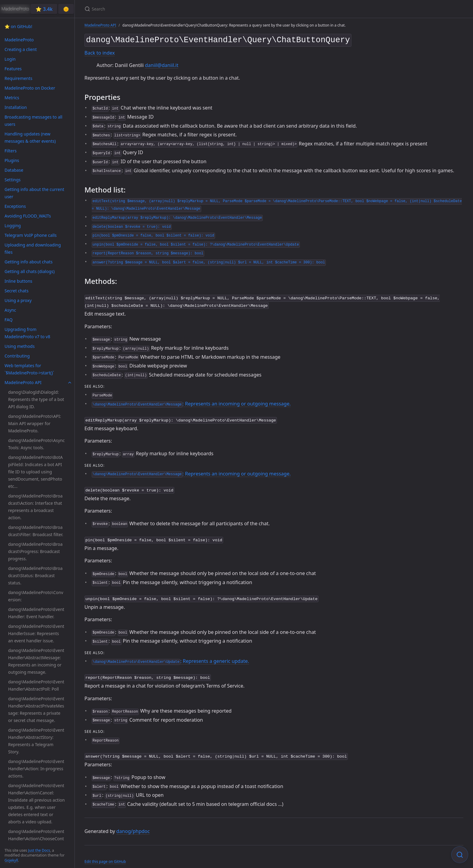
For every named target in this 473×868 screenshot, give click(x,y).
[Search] (156, 9)
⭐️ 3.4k (44, 9)
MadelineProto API (100, 25)
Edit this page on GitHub (105, 855)
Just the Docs (39, 850)
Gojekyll (11, 860)
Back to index (100, 52)
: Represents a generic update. (170, 656)
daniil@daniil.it (162, 64)
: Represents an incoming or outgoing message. (191, 401)
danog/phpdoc (133, 825)
